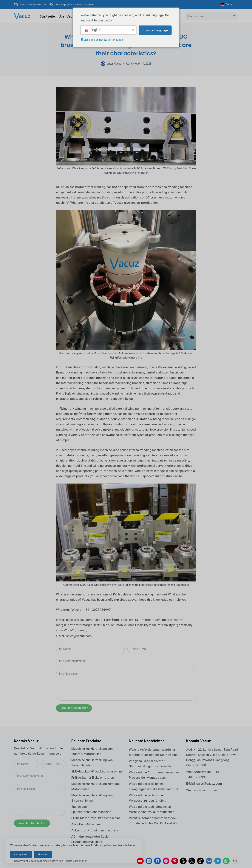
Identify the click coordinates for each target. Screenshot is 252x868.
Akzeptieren (21, 854)
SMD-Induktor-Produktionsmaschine (97, 771)
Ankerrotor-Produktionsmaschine (95, 830)
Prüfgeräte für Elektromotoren (93, 778)
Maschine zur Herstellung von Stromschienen (92, 798)
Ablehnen (43, 854)
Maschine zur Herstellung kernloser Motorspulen (96, 786)
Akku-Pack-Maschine (86, 824)
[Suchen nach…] (208, 16)
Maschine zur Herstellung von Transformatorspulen (92, 751)
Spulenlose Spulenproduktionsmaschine (91, 809)
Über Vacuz (67, 16)
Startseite (47, 16)
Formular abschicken (74, 708)
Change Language (155, 30)
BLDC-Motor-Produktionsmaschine (96, 818)
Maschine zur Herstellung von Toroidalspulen (92, 763)
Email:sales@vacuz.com (33, 5)
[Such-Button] (234, 16)
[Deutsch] (230, 5)
